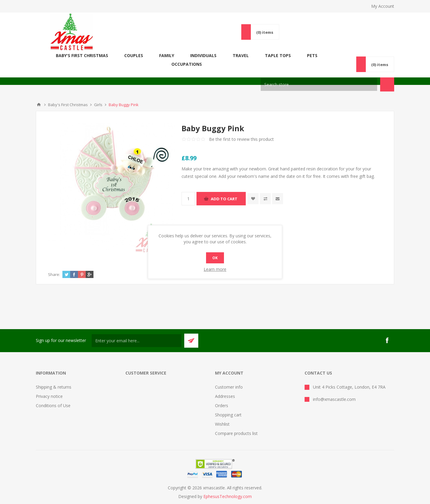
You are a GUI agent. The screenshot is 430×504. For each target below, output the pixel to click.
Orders (222, 397)
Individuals (208, 55)
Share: (54, 266)
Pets (317, 55)
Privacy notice (49, 388)
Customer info (229, 378)
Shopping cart (228, 406)
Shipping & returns (54, 378)
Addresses (225, 388)
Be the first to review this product (241, 130)
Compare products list (236, 425)
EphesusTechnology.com (228, 488)
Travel (246, 55)
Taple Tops (283, 55)
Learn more (215, 269)
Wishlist (222, 415)
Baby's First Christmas (87, 55)
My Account (383, 6)
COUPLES (139, 55)
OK (215, 258)
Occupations (354, 55)
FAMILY (172, 55)
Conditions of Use (53, 397)
